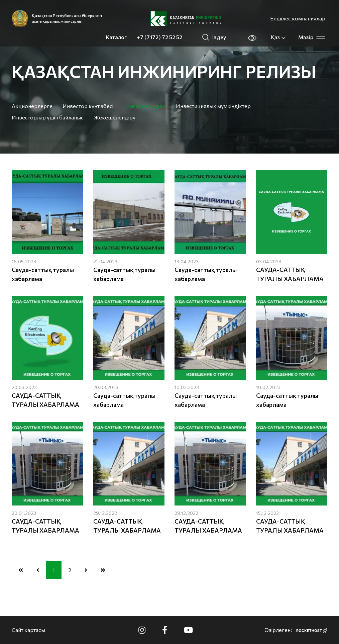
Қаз (278, 37)
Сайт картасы (28, 630)
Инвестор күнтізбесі (88, 106)
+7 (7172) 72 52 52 (159, 37)
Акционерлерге (32, 106)
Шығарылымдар (145, 106)
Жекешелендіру (115, 117)
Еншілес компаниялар (298, 18)
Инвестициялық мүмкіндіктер (213, 106)
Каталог (116, 37)
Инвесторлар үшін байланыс (48, 117)
